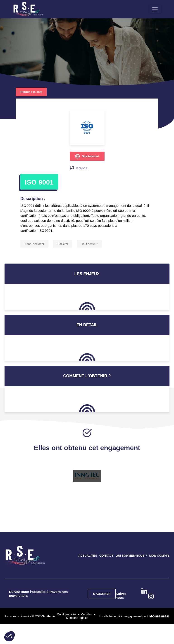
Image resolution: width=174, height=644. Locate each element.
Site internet (90, 157)
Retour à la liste (31, 92)
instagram (151, 597)
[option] (87, 476)
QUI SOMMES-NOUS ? (131, 556)
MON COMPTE (159, 556)
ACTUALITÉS (88, 556)
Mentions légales (77, 618)
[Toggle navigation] (157, 10)
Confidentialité (66, 615)
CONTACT (106, 556)
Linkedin (144, 591)
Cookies (87, 615)
